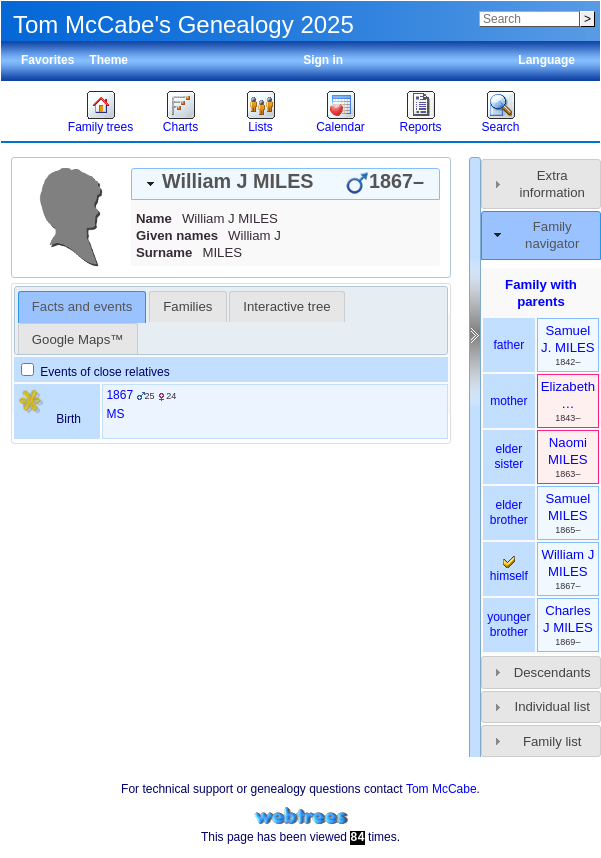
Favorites (47, 60)
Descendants (552, 672)
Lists (260, 127)
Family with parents (541, 293)
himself (509, 570)
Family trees (100, 127)
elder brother (509, 513)
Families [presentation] (187, 306)
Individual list (552, 706)
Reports (420, 127)
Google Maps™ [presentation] (78, 339)
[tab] (285, 184)
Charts (180, 127)
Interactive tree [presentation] (286, 306)
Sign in (323, 60)
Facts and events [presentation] (82, 306)
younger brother (508, 625)
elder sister (509, 457)
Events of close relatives (95, 372)
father (509, 345)
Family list (552, 741)
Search (500, 127)
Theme (108, 60)
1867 (119, 395)
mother (508, 401)
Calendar (340, 127)
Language (546, 60)
